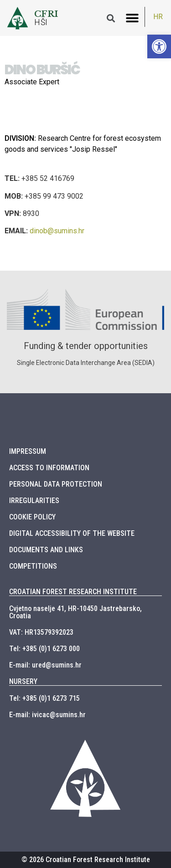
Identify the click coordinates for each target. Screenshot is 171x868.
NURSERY (23, 681)
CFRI (46, 14)
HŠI (41, 22)
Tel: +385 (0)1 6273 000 (44, 649)
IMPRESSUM (28, 451)
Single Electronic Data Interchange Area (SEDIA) (86, 363)
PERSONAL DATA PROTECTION (56, 484)
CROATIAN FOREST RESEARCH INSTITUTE (73, 592)
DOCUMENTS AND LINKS (46, 550)
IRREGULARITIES (34, 501)
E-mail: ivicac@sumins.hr (47, 715)
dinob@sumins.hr (57, 231)
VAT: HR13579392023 (41, 632)
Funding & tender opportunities (86, 346)
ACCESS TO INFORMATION (49, 468)
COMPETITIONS (33, 566)
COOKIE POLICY (32, 517)
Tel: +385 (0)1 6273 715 (44, 698)
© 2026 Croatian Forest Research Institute (86, 860)
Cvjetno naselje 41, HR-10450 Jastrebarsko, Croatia (75, 612)
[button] (132, 18)
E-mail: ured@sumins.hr (45, 665)
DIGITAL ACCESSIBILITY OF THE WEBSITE (72, 533)
